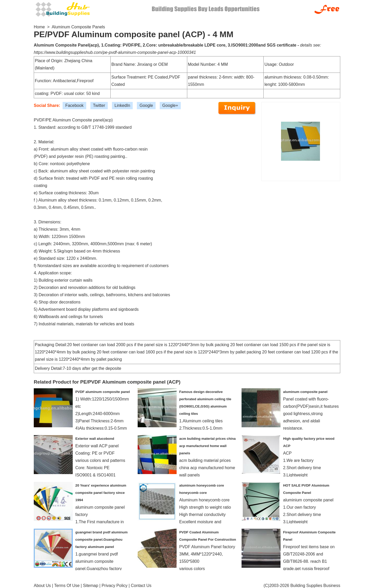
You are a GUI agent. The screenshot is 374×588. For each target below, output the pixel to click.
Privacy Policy (115, 586)
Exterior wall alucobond (95, 439)
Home (39, 27)
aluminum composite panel (305, 392)
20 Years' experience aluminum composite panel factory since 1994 (101, 493)
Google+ (170, 105)
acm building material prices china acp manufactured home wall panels (207, 446)
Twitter (99, 105)
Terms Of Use (67, 586)
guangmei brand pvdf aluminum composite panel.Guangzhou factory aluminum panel (101, 539)
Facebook (74, 105)
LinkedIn (122, 105)
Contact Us (141, 586)
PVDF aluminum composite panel (103, 392)
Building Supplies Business (315, 586)
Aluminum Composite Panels (78, 27)
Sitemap (91, 586)
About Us (42, 586)
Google (146, 105)
